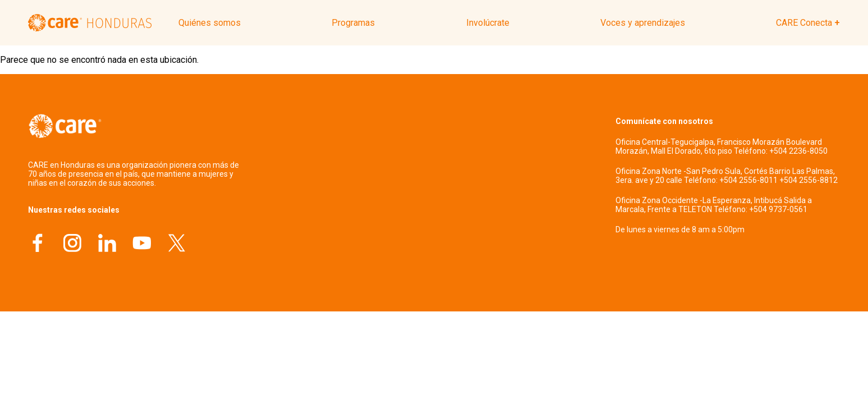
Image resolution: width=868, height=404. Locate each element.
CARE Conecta (804, 23)
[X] (177, 244)
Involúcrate (488, 23)
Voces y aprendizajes (643, 23)
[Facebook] (38, 244)
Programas (353, 23)
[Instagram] (72, 244)
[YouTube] (142, 244)
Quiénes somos (210, 23)
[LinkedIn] (107, 244)
